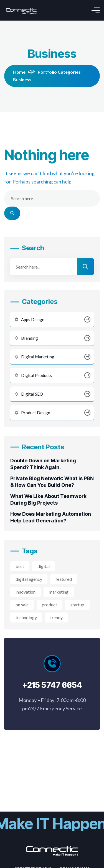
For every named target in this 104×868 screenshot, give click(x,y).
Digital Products (52, 375)
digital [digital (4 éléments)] (44, 566)
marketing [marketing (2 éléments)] (59, 592)
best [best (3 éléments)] (20, 566)
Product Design (52, 413)
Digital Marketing (52, 357)
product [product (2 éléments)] (50, 605)
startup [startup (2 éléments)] (77, 605)
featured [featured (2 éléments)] (64, 579)
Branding (52, 338)
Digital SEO (52, 394)
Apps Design (52, 320)
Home (24, 72)
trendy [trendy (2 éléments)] (56, 617)
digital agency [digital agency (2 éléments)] (29, 579)
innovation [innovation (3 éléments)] (26, 592)
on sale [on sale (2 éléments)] (22, 605)
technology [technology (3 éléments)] (26, 617)
